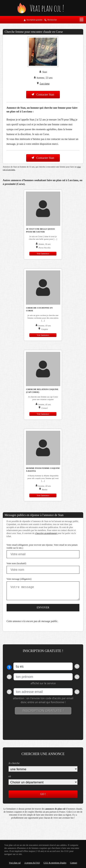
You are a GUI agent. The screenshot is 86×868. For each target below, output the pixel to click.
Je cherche (14, 763)
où (10, 776)
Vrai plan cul (15, 863)
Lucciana (45, 84)
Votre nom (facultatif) (16, 563)
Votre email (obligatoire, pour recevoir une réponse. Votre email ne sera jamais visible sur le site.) (42, 546)
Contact (73, 863)
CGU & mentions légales (55, 863)
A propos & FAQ (32, 863)
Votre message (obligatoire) (19, 579)
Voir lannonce (43, 254)
